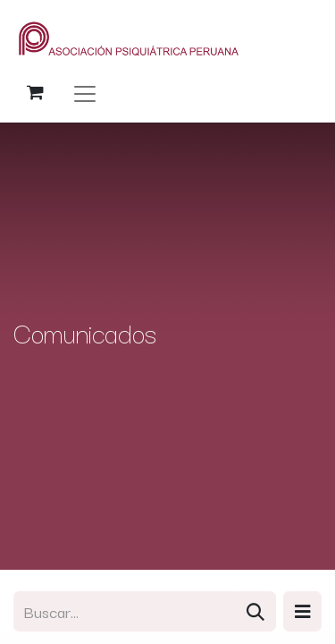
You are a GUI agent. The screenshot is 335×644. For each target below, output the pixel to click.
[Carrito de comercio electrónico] (35, 92)
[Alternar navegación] (85, 93)
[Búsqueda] (255, 611)
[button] (302, 611)
